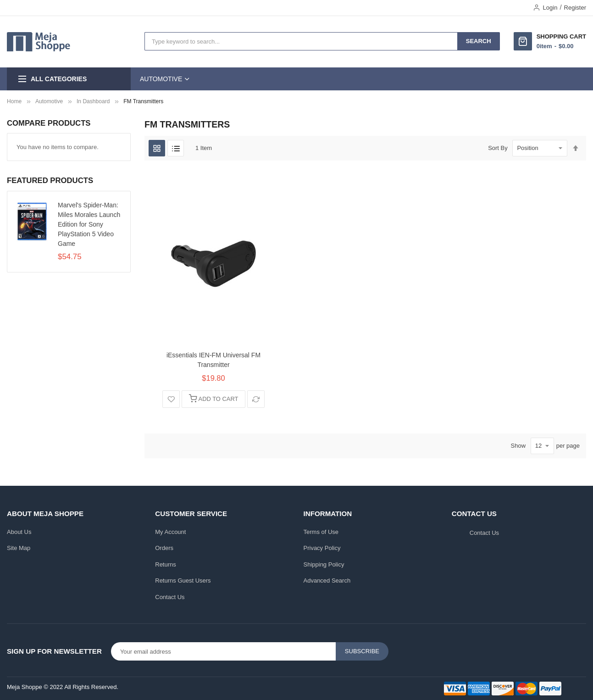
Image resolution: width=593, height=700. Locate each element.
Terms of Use (321, 532)
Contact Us (170, 597)
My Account (170, 532)
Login (550, 8)
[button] (171, 399)
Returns (166, 564)
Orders (164, 548)
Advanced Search (327, 581)
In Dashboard (93, 101)
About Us (19, 532)
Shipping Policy (324, 564)
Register (575, 8)
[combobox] (301, 41)
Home (14, 101)
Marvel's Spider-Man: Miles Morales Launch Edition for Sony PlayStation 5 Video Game (89, 224)
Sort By (498, 148)
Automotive (49, 101)
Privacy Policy (322, 548)
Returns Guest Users (183, 581)
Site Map (19, 548)
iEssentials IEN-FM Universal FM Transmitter (213, 360)
